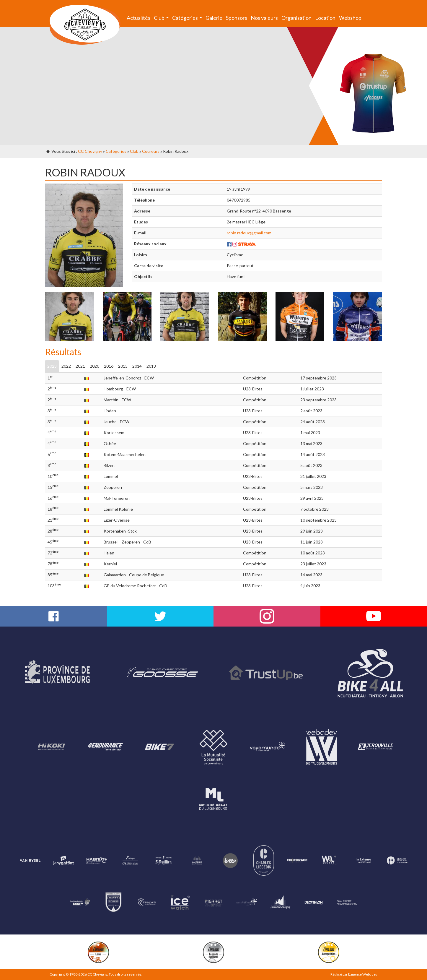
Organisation (296, 18)
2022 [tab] (66, 366)
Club (162, 19)
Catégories (188, 19)
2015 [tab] (123, 366)
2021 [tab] (80, 366)
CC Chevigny (90, 151)
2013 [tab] (151, 366)
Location (325, 18)
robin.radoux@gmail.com (249, 233)
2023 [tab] (52, 366)
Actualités (138, 18)
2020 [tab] (94, 366)
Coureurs (151, 151)
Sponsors (237, 18)
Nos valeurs (264, 18)
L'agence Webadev (363, 974)
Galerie (214, 18)
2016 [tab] (109, 366)
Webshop (350, 18)
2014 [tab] (137, 366)
